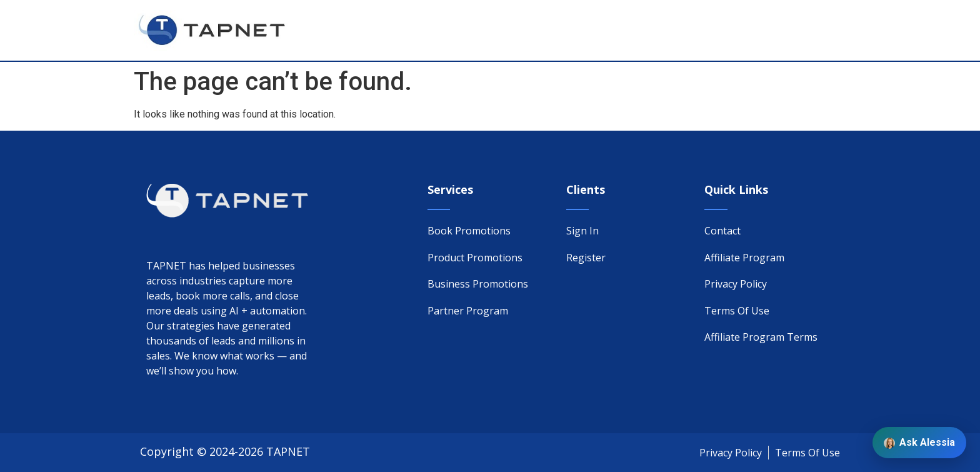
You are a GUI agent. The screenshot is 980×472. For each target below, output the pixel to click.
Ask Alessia (919, 443)
